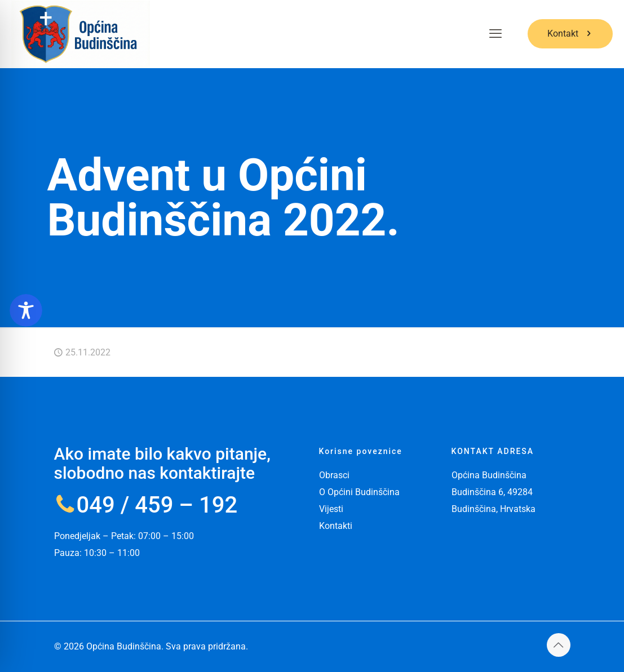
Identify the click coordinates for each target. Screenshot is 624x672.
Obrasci (334, 475)
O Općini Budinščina (359, 492)
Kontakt (570, 34)
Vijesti (331, 509)
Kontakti (336, 526)
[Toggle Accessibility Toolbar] (26, 310)
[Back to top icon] (559, 645)
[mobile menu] (495, 34)
